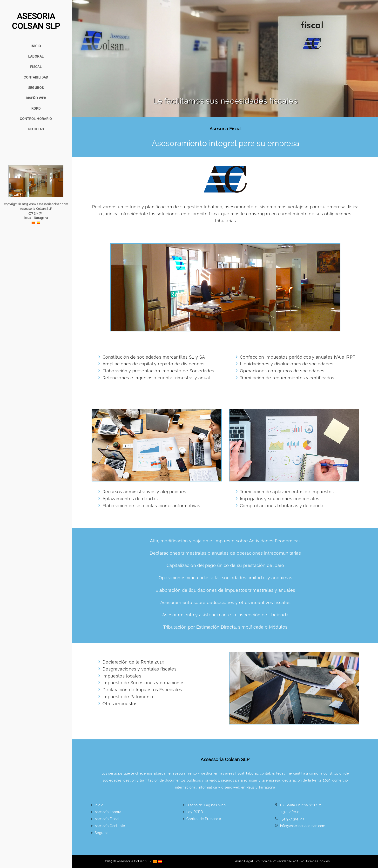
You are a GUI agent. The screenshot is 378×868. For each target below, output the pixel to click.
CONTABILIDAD (36, 77)
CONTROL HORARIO (36, 119)
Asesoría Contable (110, 826)
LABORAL (36, 56)
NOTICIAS (36, 129)
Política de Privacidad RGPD (277, 861)
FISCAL (36, 67)
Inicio (99, 805)
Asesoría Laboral (109, 812)
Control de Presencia (204, 819)
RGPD (36, 108)
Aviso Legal (244, 861)
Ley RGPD (195, 812)
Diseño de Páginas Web (206, 805)
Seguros (102, 833)
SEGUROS (36, 88)
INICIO (36, 46)
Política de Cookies (315, 861)
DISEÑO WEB (36, 98)
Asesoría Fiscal (107, 819)
